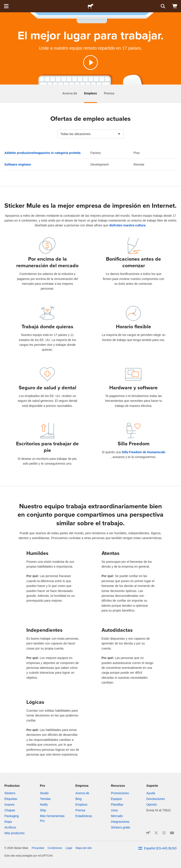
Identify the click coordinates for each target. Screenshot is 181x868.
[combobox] (91, 134)
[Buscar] (163, 6)
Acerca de (70, 93)
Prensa (109, 93)
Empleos (90, 93)
